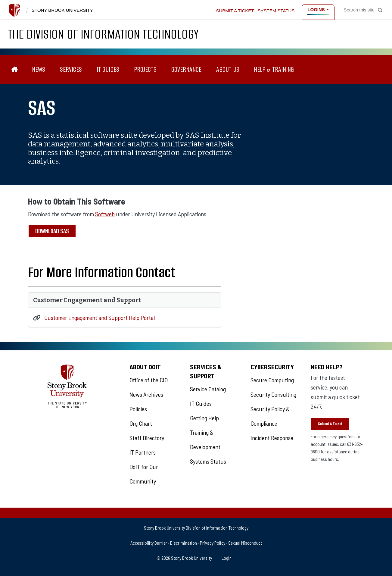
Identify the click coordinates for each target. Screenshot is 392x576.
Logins (316, 9)
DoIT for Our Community (144, 474)
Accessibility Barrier (149, 543)
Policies (138, 409)
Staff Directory (147, 438)
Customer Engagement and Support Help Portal (100, 318)
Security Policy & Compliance (270, 416)
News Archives (146, 394)
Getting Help (204, 418)
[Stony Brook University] (14, 10)
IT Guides (108, 69)
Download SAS (52, 231)
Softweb (105, 214)
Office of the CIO (149, 380)
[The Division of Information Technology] (15, 70)
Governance (186, 69)
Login (227, 558)
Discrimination (184, 543)
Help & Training (274, 69)
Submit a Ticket (235, 11)
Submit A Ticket (330, 424)
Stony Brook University (62, 10)
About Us (228, 69)
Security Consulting (273, 394)
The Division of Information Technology (103, 34)
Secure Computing (272, 380)
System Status (276, 11)
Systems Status (208, 461)
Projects (145, 69)
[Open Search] (363, 10)
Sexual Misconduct (245, 543)
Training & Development (205, 440)
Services (71, 69)
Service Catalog (208, 389)
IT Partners (143, 452)
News (39, 69)
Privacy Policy (213, 543)
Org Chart (141, 423)
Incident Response (272, 438)
